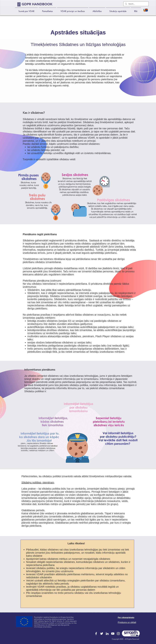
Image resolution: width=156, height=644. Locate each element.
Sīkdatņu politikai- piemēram (38, 482)
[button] (47, 10)
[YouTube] (113, 634)
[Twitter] (102, 634)
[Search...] (136, 4)
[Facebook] (96, 634)
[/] (19, 4)
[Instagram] (118, 634)
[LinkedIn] (107, 634)
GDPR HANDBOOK (37, 4)
